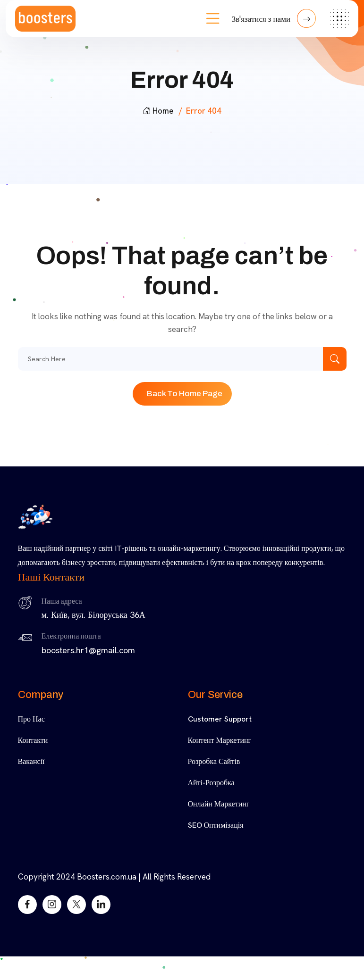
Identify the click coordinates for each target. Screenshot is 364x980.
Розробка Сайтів (214, 761)
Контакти (33, 740)
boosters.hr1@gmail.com (88, 650)
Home (158, 111)
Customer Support (220, 719)
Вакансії (31, 761)
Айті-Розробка (211, 783)
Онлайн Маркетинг (219, 804)
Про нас (31, 719)
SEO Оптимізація (216, 825)
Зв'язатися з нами (274, 18)
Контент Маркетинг (220, 740)
